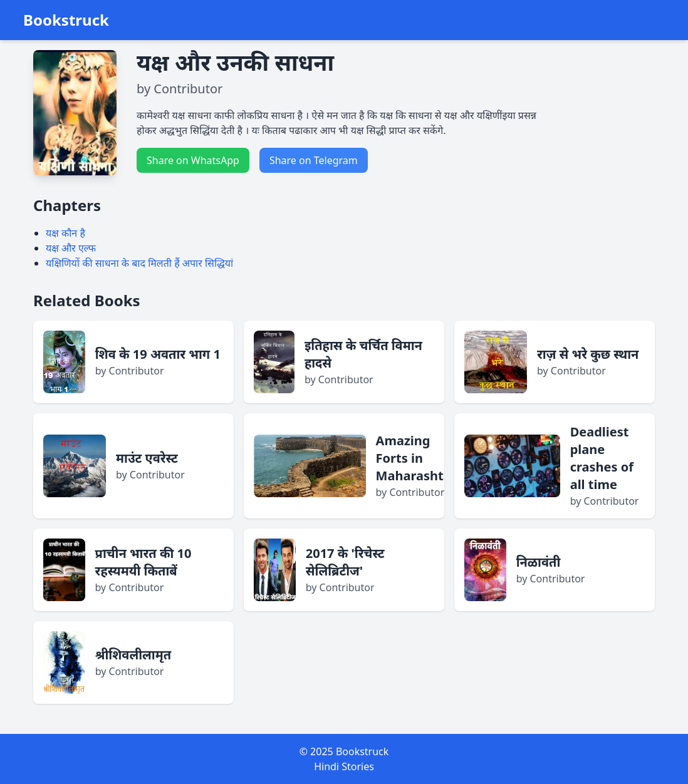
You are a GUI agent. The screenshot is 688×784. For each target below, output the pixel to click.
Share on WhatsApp (193, 160)
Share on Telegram (314, 160)
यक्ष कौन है (65, 233)
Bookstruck (66, 20)
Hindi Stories (344, 766)
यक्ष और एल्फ (71, 248)
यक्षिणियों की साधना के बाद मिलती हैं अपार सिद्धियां (139, 263)
